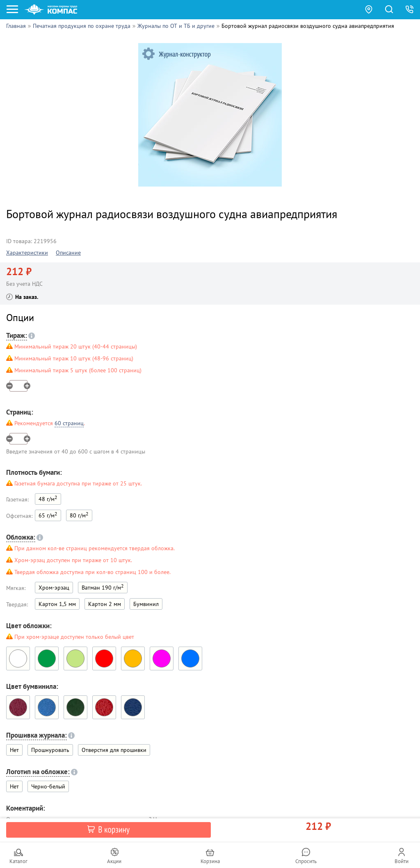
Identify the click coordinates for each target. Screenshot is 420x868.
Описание (68, 253)
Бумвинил (146, 604)
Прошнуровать (50, 750)
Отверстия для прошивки (114, 750)
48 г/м (48, 498)
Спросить (306, 861)
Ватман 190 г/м (103, 587)
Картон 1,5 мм (57, 604)
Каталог (18, 861)
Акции (114, 861)
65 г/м (48, 515)
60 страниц (69, 423)
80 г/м (79, 515)
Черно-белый (48, 786)
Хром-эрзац (54, 588)
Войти (402, 861)
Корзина (210, 861)
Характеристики (27, 253)
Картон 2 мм (105, 604)
